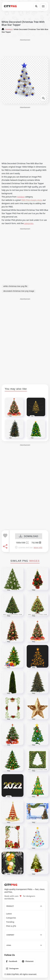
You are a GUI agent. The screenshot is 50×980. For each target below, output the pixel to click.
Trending (10, 922)
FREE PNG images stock (31, 200)
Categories (11, 918)
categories (29, 223)
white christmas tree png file (15, 286)
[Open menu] (43, 6)
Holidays (21, 197)
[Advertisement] (25, 48)
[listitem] (12, 961)
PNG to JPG (11, 926)
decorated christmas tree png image (19, 291)
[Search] (36, 6)
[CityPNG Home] (10, 6)
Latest (9, 914)
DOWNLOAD (29, 536)
